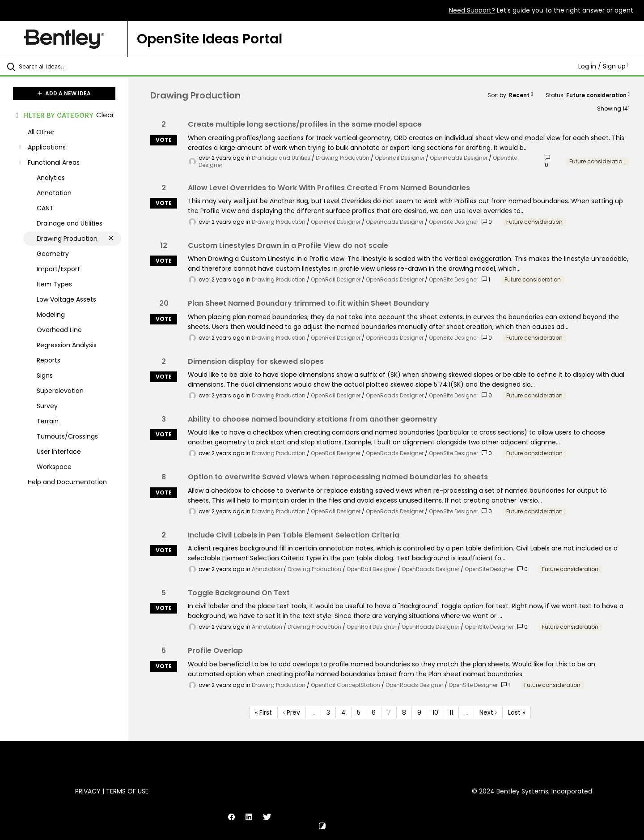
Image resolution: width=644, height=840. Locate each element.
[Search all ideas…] (76, 66)
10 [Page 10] (435, 712)
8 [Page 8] (404, 712)
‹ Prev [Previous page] (292, 712)
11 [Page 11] (451, 712)
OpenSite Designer (453, 222)
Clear (105, 115)
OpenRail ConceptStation (345, 685)
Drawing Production (343, 158)
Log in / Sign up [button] (604, 66)
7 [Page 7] (389, 712)
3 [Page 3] (328, 712)
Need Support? (472, 10)
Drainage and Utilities (281, 158)
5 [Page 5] (359, 712)
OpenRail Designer (400, 158)
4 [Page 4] (343, 712)
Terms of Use (127, 791)
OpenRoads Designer (459, 158)
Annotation (267, 569)
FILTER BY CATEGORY (54, 115)
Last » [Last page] (517, 712)
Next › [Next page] (488, 712)
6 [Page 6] (374, 712)
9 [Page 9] (419, 712)
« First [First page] (263, 712)
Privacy (88, 791)
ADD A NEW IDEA (64, 93)
